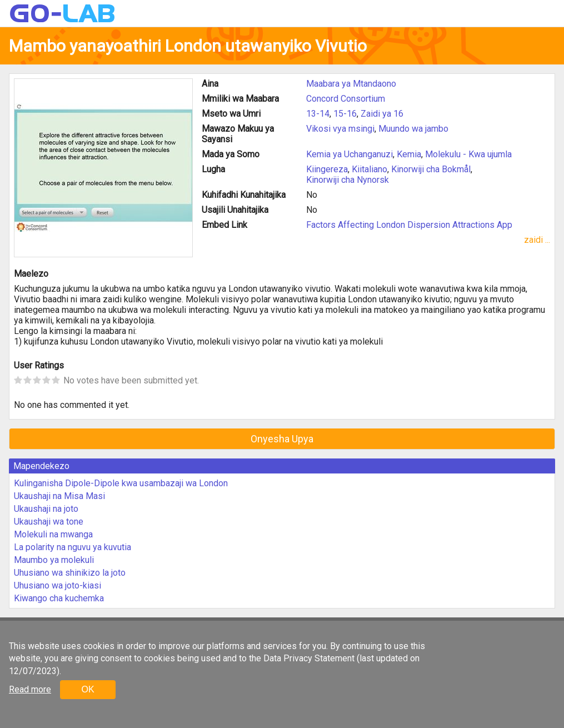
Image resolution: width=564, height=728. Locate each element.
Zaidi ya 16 (382, 114)
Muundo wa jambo (413, 129)
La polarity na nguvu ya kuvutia (73, 547)
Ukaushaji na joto (46, 509)
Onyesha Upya (282, 439)
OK (88, 689)
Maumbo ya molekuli (54, 560)
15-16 (345, 114)
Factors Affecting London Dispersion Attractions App (409, 225)
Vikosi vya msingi (340, 129)
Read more (30, 689)
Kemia (409, 154)
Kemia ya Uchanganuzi (350, 154)
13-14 (318, 114)
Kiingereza (327, 169)
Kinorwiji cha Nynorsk (348, 180)
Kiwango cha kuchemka (59, 598)
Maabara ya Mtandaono (351, 84)
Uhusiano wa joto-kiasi (58, 585)
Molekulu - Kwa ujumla (468, 154)
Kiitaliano (370, 169)
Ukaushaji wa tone (49, 522)
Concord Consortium (346, 99)
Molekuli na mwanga (53, 534)
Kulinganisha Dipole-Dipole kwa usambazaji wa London (121, 483)
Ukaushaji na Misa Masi (59, 496)
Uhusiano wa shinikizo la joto (70, 573)
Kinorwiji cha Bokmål (431, 169)
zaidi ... (537, 240)
